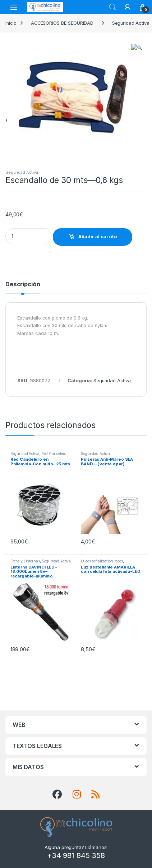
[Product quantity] (28, 236)
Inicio (11, 23)
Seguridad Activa (22, 172)
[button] (140, 48)
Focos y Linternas (25, 561)
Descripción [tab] (23, 284)
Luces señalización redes (102, 561)
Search (112, 7)
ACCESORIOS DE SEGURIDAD (62, 23)
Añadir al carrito (98, 237)
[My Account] (128, 7)
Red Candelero (54, 454)
